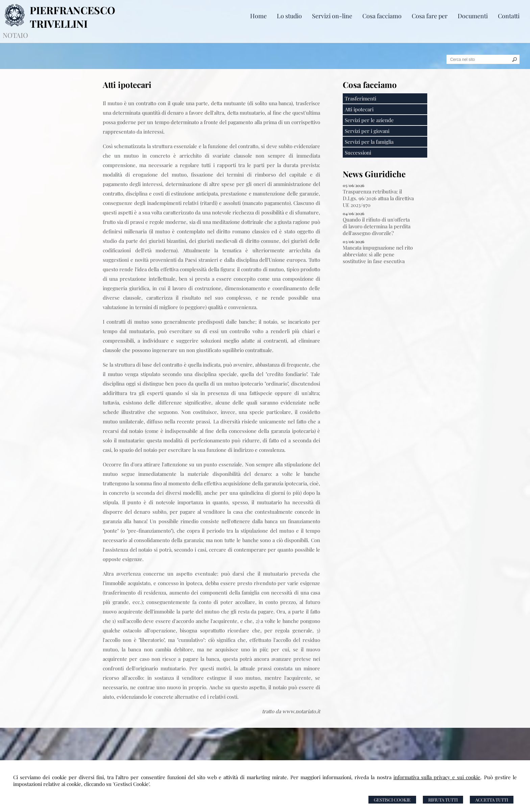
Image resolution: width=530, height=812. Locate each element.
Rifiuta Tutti (443, 800)
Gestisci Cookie (392, 800)
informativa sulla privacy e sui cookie (437, 777)
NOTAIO (15, 35)
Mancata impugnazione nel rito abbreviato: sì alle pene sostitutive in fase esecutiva (378, 254)
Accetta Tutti (492, 800)
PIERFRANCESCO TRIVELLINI (73, 17)
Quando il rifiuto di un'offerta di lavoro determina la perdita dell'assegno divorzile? (377, 226)
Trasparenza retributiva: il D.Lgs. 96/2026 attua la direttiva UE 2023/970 (378, 198)
